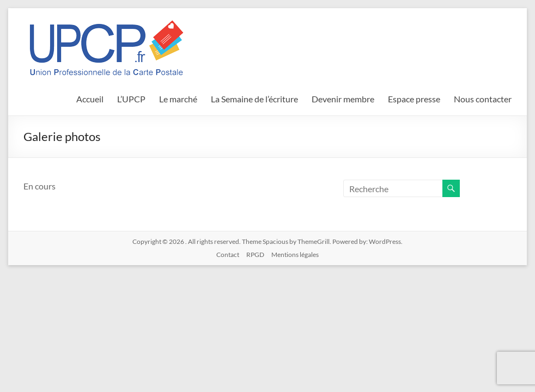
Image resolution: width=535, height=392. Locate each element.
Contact (228, 255)
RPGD (255, 255)
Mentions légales (295, 255)
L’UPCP (131, 99)
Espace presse (414, 99)
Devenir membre (343, 99)
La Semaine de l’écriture (254, 99)
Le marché (178, 99)
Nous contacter (483, 99)
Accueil (90, 99)
